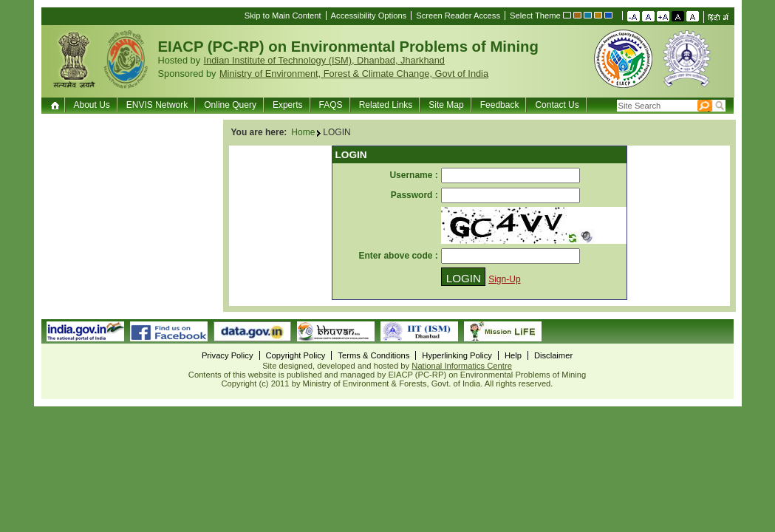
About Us (92, 105)
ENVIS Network (157, 105)
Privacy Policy (228, 355)
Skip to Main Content (283, 16)
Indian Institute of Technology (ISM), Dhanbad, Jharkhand (324, 60)
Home (57, 105)
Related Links (386, 105)
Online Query (230, 105)
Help (513, 355)
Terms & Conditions (373, 355)
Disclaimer (553, 355)
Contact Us (557, 105)
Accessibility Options (369, 16)
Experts (288, 105)
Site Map (446, 105)
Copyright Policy (296, 355)
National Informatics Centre (462, 366)
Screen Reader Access (458, 16)
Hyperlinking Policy (457, 355)
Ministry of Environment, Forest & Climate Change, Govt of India (354, 74)
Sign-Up (504, 279)
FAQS (331, 105)
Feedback (500, 105)
